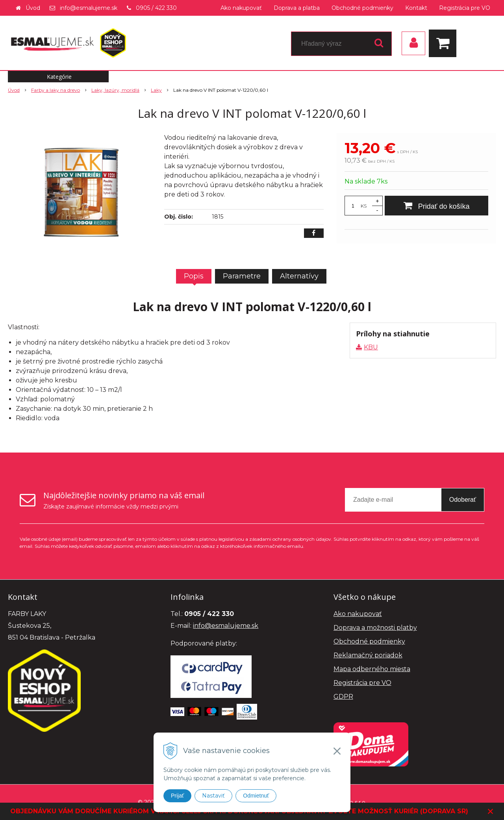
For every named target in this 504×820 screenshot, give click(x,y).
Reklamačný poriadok (368, 655)
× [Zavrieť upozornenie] (491, 811)
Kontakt (416, 8)
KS (364, 206)
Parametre (242, 276)
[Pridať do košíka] (436, 206)
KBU (371, 347)
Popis (194, 276)
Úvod (33, 8)
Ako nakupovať (241, 8)
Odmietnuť (256, 796)
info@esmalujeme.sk (89, 8)
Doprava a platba (297, 8)
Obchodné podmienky (362, 8)
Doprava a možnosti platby (375, 628)
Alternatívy (299, 276)
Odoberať (463, 500)
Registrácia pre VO (465, 8)
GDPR (343, 697)
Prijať (177, 796)
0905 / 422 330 (156, 8)
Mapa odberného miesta (372, 669)
